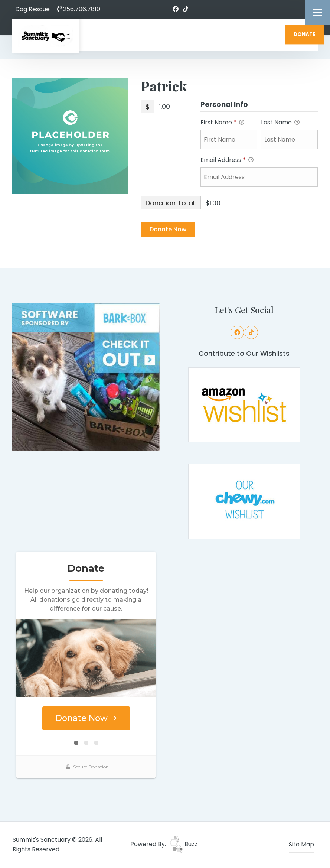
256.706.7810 (79, 9)
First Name (222, 123)
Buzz (184, 844)
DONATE (305, 34)
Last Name (280, 123)
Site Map (301, 844)
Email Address (227, 160)
